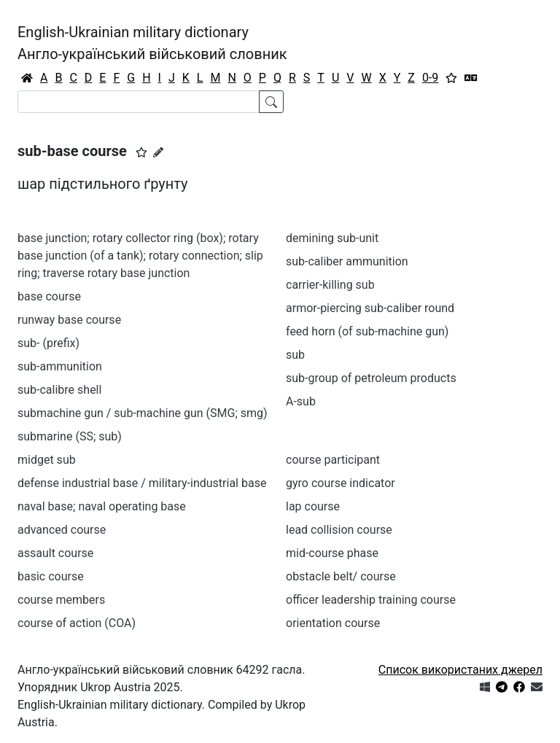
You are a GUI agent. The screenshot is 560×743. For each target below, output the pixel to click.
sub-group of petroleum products (371, 378)
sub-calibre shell (59, 390)
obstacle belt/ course (341, 576)
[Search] (139, 102)
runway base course (69, 320)
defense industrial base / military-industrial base (142, 483)
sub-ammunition (60, 366)
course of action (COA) (77, 623)
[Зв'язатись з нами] (537, 687)
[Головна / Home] (27, 78)
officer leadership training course (371, 600)
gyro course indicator (341, 483)
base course (49, 296)
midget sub (47, 460)
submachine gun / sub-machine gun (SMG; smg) (143, 413)
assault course (55, 553)
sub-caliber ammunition (347, 261)
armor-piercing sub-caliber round (370, 308)
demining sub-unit (332, 238)
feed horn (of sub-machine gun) (367, 331)
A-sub (301, 401)
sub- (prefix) (48, 343)
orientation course (333, 623)
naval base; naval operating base (102, 506)
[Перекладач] (471, 78)
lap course (313, 506)
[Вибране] (451, 78)
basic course (51, 576)
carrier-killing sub (330, 285)
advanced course (62, 530)
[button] (141, 152)
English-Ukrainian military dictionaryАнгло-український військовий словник (152, 43)
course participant (333, 460)
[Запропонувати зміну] (158, 152)
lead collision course (339, 530)
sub (295, 355)
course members (61, 600)
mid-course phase (332, 553)
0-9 (430, 78)
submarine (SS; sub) (70, 436)
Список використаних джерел (460, 670)
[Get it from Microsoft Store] (485, 687)
